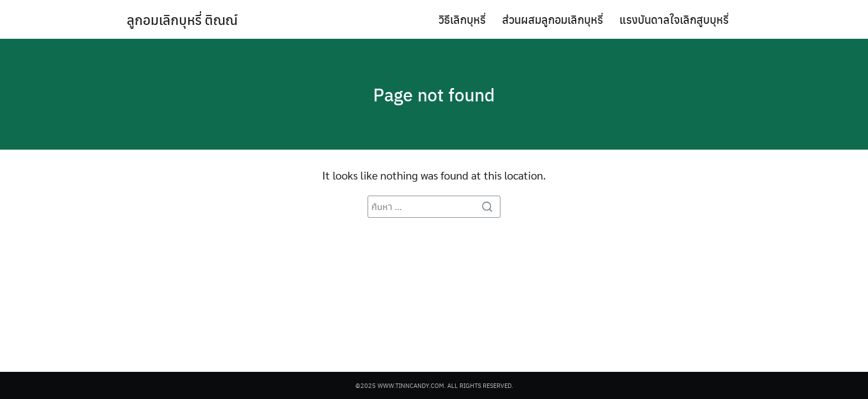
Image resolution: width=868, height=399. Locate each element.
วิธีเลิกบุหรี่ (462, 19)
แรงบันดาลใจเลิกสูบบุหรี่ (674, 19)
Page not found (434, 94)
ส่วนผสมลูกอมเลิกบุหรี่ (552, 19)
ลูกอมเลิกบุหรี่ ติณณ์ (182, 19)
